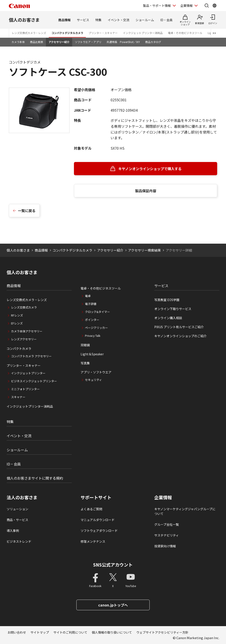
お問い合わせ (17, 632)
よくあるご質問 (91, 509)
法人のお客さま (22, 497)
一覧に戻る (27, 211)
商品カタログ (153, 42)
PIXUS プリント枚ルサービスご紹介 (179, 327)
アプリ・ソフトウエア (96, 372)
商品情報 (64, 20)
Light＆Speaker (92, 354)
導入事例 (13, 531)
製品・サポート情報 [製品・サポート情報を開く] (157, 6)
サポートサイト (96, 497)
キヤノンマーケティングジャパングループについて (185, 511)
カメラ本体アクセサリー (27, 331)
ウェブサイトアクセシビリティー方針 (162, 632)
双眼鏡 (85, 345)
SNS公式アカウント (113, 565)
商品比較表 (37, 42)
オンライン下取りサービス (173, 309)
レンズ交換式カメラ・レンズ (29, 33)
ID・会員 (166, 20)
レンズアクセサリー (24, 339)
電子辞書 (91, 304)
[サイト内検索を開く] (207, 6)
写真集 (85, 363)
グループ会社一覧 (167, 524)
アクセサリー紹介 (59, 42)
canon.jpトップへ (113, 605)
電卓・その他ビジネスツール (185, 33)
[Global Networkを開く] (215, 6)
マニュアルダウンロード (98, 520)
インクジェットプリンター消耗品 (143, 33)
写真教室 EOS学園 (167, 300)
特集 (98, 20)
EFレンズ (17, 323)
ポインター (92, 320)
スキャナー (18, 397)
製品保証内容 (146, 191)
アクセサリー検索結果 (144, 250)
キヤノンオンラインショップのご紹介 (180, 336)
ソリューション (17, 509)
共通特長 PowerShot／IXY (123, 42)
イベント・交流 (119, 20)
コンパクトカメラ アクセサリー (31, 356)
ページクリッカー (96, 328)
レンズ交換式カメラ (24, 307)
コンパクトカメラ (19, 348)
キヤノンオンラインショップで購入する (150, 169)
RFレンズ (17, 315)
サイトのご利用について (70, 632)
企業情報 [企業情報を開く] (186, 6)
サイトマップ (40, 632)
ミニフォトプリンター (25, 389)
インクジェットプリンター (28, 373)
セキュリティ (93, 380)
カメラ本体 (18, 42)
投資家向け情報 (165, 546)
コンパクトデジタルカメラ (67, 33)
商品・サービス (17, 520)
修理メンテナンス (93, 541)
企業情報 (163, 497)
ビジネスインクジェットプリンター (34, 381)
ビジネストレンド (19, 541)
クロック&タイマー (97, 312)
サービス (83, 20)
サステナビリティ (167, 535)
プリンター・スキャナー (103, 33)
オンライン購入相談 (168, 318)
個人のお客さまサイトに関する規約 (35, 478)
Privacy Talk (93, 336)
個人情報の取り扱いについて (112, 632)
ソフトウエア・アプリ (88, 42)
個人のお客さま (24, 20)
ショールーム (145, 20)
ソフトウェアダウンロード (99, 531)
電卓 (88, 296)
